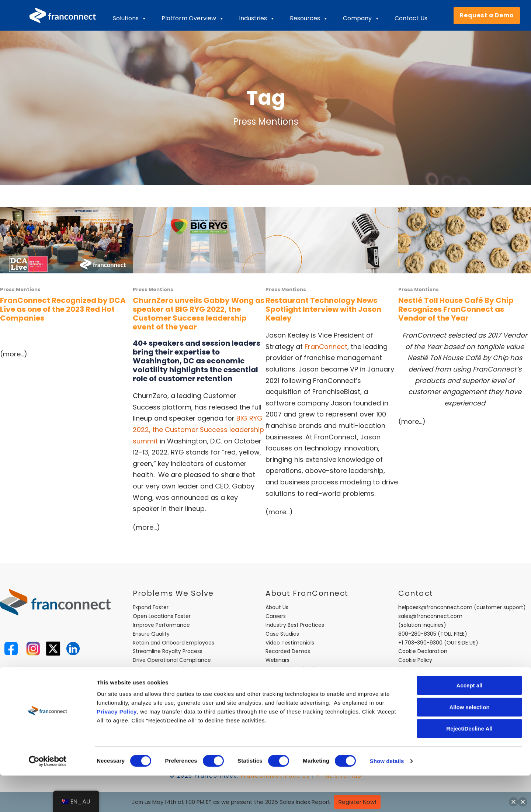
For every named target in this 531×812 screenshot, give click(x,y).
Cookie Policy (415, 660)
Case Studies (282, 634)
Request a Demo (487, 15)
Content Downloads (291, 669)
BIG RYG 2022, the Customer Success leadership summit (198, 429)
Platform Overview (193, 18)
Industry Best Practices (295, 625)
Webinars (277, 660)
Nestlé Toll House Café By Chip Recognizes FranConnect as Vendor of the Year (456, 309)
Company (361, 18)
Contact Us (411, 18)
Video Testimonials (290, 643)
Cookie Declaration (423, 651)
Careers (276, 616)
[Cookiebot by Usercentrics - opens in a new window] (48, 798)
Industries (257, 18)
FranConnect (326, 347)
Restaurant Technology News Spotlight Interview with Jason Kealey (323, 309)
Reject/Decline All (469, 765)
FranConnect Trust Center (300, 678)
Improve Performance (161, 625)
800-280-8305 (417, 634)
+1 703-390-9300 (420, 643)
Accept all (470, 722)
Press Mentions (20, 289)
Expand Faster (151, 607)
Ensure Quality (151, 634)
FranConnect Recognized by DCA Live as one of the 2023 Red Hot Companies (63, 309)
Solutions (130, 18)
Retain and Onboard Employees (173, 643)
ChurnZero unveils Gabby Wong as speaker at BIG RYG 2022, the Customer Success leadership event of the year (199, 314)
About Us (277, 607)
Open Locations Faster (162, 616)
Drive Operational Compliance (172, 660)
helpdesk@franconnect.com (435, 607)
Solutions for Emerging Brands (171, 669)
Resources (309, 18)
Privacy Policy (117, 748)
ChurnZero (150, 396)
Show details (387, 797)
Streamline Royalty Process (168, 651)
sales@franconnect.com (430, 616)
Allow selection (469, 744)
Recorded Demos (288, 651)
